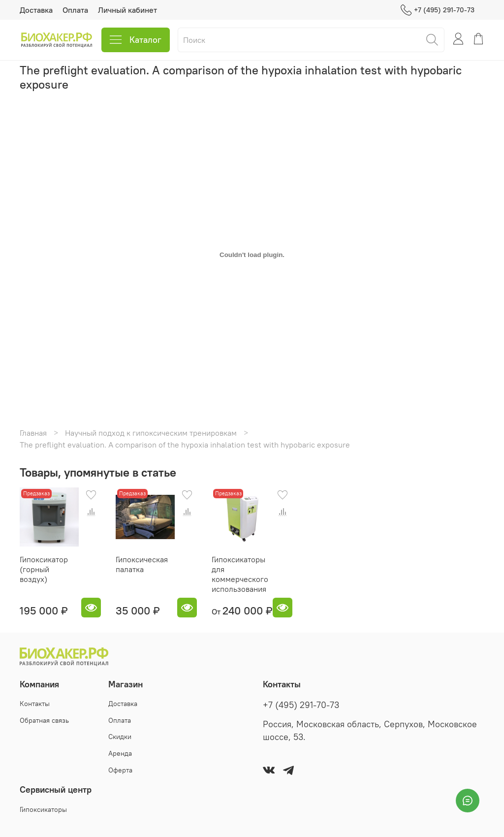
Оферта (120, 770)
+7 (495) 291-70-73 (438, 10)
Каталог (136, 40)
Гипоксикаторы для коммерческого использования (240, 574)
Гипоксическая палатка (142, 564)
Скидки (120, 737)
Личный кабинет (127, 10)
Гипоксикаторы (43, 809)
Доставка (36, 10)
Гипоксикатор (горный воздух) (44, 569)
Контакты (35, 704)
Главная (33, 433)
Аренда (120, 753)
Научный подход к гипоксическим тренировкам (151, 433)
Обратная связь (44, 720)
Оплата (75, 10)
